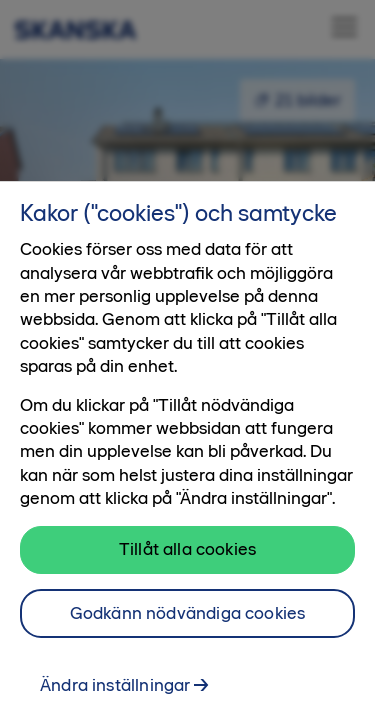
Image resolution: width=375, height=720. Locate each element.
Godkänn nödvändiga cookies (188, 623)
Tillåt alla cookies (187, 559)
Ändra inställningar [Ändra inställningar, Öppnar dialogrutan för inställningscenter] (115, 695)
